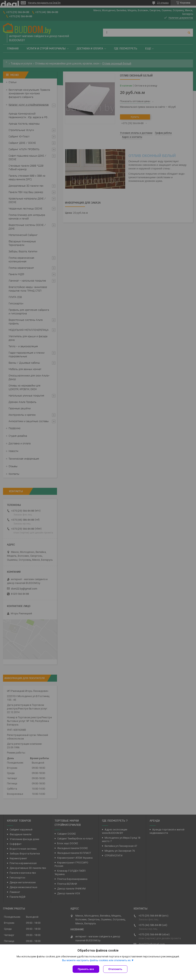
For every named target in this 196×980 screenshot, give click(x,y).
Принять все (86, 969)
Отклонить (115, 969)
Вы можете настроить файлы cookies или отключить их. (97, 960)
